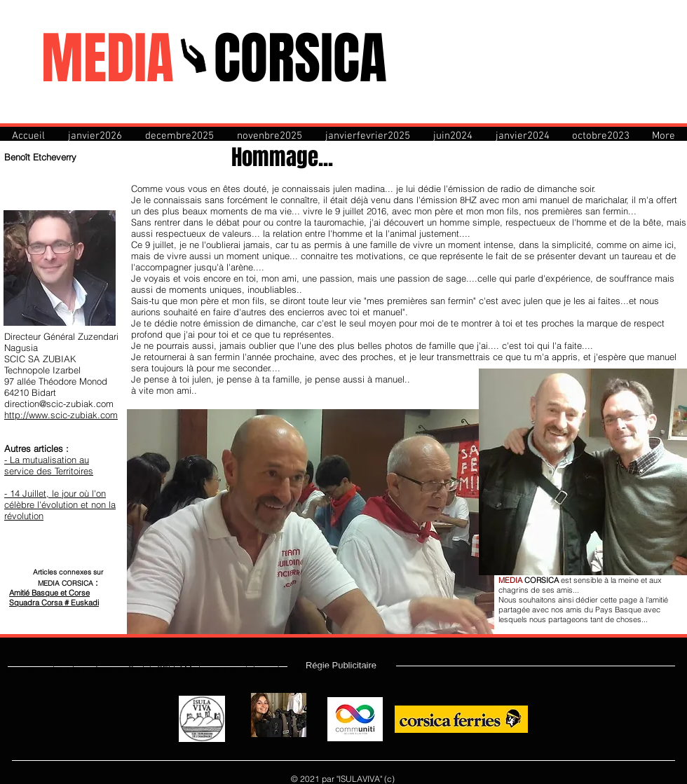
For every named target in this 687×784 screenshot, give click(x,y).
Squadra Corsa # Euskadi (54, 603)
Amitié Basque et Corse (49, 593)
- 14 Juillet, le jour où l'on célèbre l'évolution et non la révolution (60, 504)
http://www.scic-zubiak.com (61, 415)
